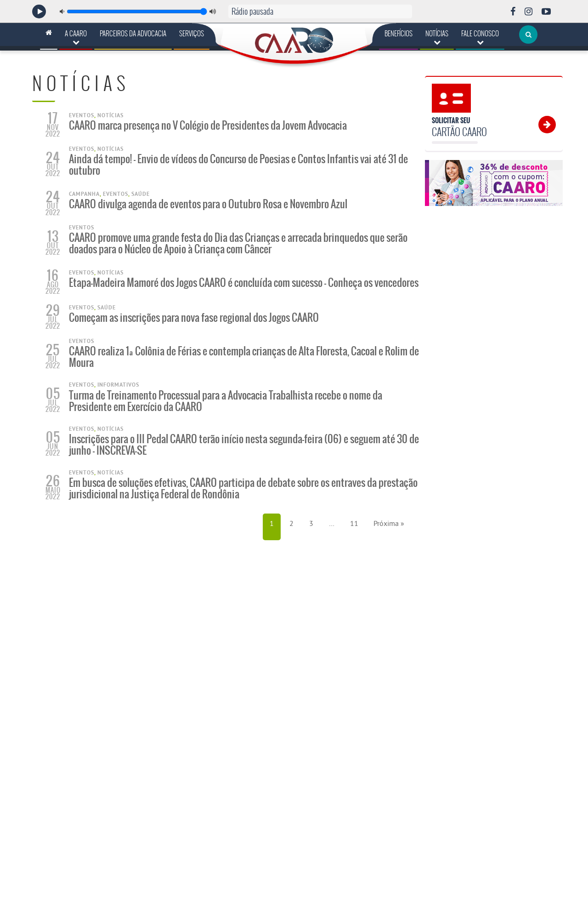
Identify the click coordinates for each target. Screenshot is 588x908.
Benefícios (399, 34)
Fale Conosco (480, 37)
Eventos (82, 115)
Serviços (192, 34)
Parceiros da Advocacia (133, 34)
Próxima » (389, 523)
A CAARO (76, 37)
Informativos (118, 385)
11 (354, 523)
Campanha (84, 194)
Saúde (141, 194)
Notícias (437, 37)
